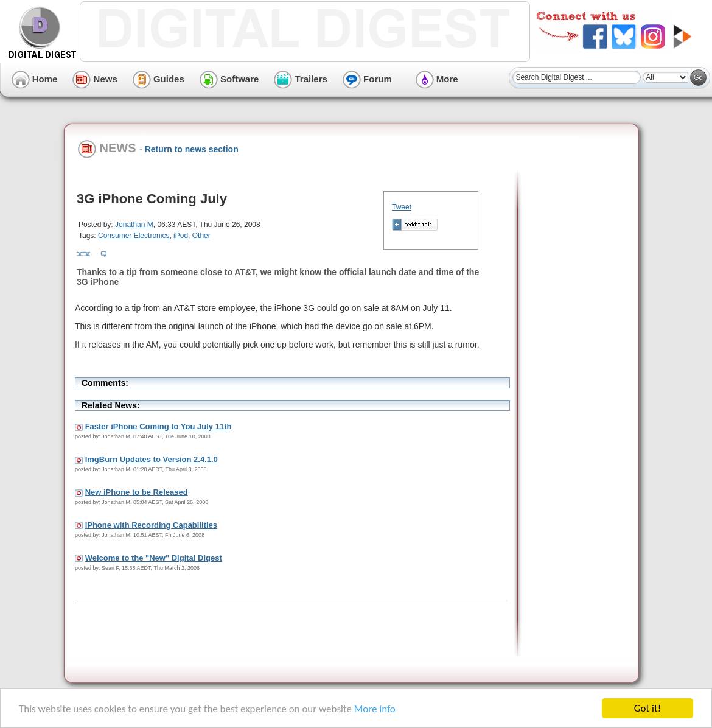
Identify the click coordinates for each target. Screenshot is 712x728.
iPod (181, 236)
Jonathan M (134, 225)
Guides (159, 79)
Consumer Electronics (134, 236)
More (437, 79)
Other (201, 236)
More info (375, 709)
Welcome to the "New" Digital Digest (154, 558)
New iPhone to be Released (137, 492)
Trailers (301, 79)
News (95, 79)
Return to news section (192, 149)
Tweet (402, 207)
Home (35, 79)
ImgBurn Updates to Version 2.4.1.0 (152, 459)
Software (229, 79)
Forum (367, 79)
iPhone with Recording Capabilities (151, 525)
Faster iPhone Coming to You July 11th (159, 426)
